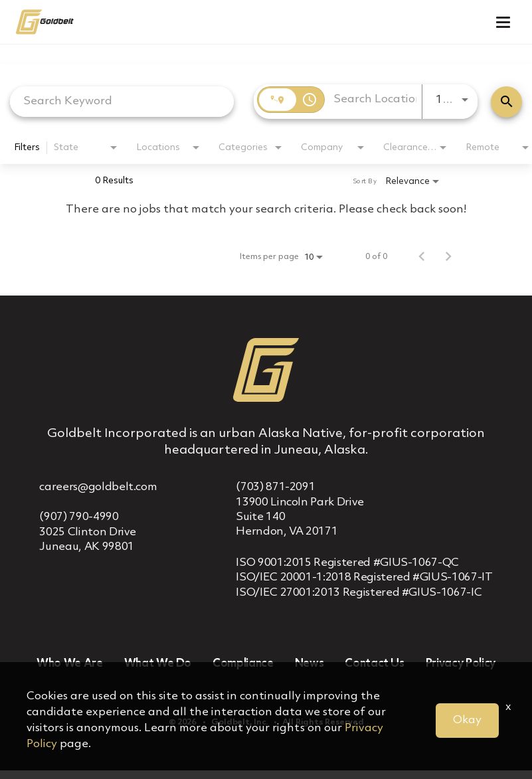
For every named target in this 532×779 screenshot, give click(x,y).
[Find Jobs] (506, 102)
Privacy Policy (461, 664)
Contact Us (375, 664)
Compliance (243, 664)
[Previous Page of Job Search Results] (422, 257)
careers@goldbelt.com (98, 487)
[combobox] (122, 101)
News (310, 664)
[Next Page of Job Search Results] (448, 257)
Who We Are (70, 664)
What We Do (158, 664)
